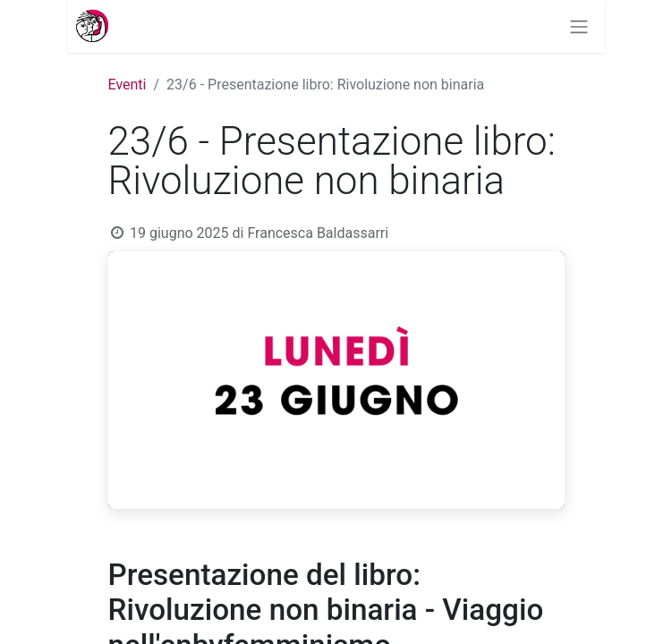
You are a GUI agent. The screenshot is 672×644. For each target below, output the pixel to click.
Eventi (128, 85)
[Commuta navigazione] (586, 26)
